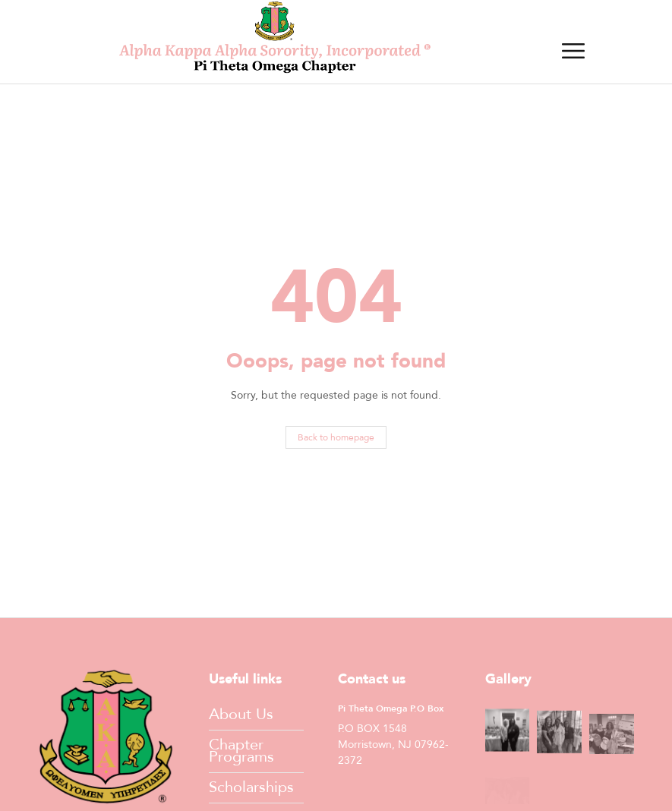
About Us (241, 714)
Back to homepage (336, 437)
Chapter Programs (241, 750)
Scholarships (251, 787)
